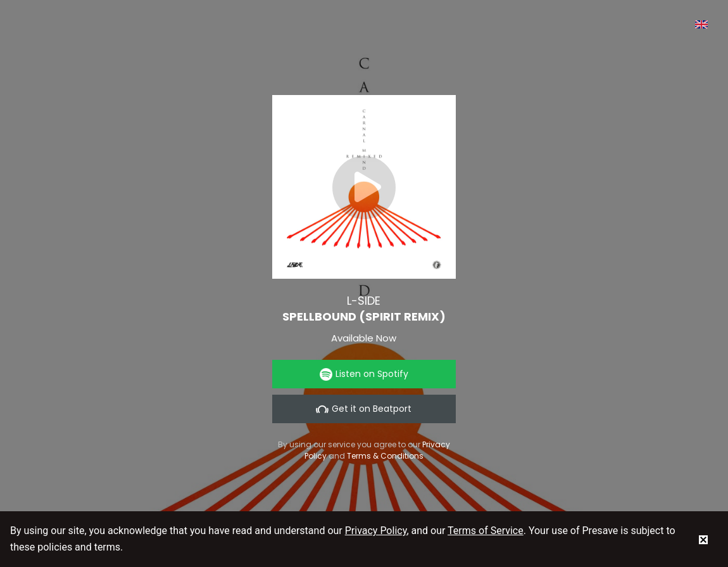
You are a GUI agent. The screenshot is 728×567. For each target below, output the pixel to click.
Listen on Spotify (364, 374)
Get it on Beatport (364, 409)
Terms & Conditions (385, 456)
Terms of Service (486, 531)
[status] (703, 539)
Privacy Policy (376, 531)
